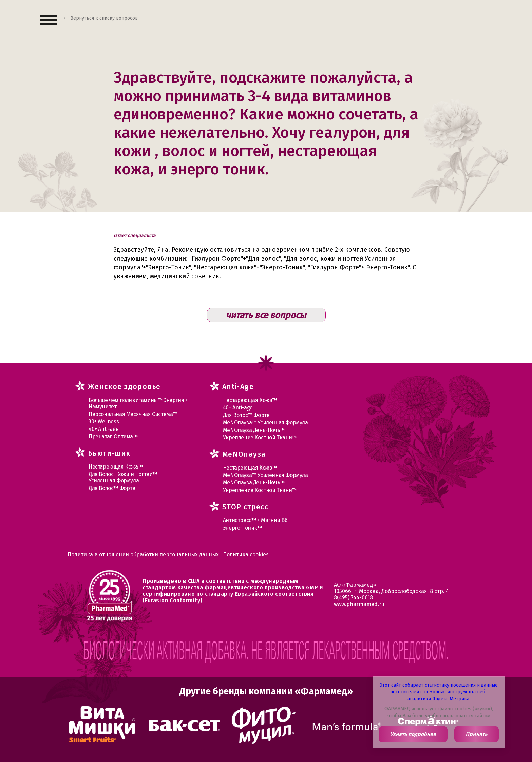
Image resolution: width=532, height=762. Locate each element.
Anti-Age (238, 387)
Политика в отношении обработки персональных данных (143, 555)
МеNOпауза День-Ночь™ (254, 430)
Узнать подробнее (413, 734)
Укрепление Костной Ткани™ (260, 437)
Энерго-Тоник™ (242, 528)
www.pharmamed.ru (359, 604)
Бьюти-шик (109, 453)
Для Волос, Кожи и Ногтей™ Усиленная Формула (123, 477)
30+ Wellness (104, 422)
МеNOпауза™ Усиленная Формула (265, 423)
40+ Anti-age (103, 429)
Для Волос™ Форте (112, 488)
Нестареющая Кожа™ (116, 467)
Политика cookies (246, 555)
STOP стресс (245, 507)
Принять (476, 734)
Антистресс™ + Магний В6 (255, 520)
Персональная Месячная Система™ (133, 414)
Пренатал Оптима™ (113, 436)
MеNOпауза (244, 454)
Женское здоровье (124, 387)
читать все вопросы (266, 315)
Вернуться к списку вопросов (104, 18)
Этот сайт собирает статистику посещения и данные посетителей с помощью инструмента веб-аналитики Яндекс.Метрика (439, 692)
